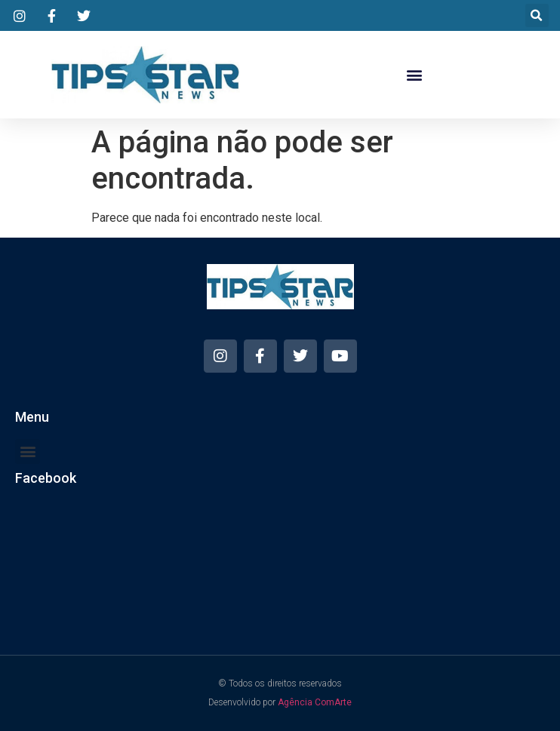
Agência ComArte (315, 702)
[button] (537, 15)
